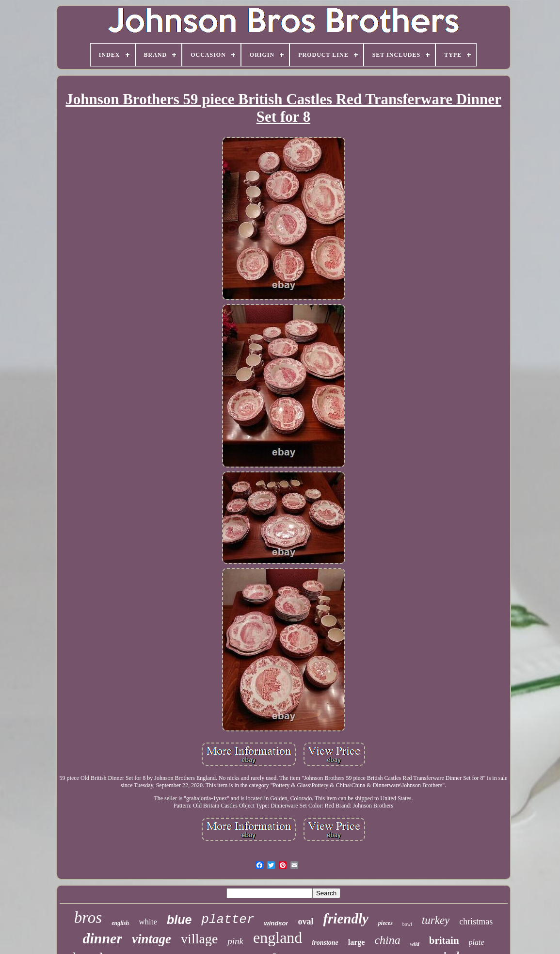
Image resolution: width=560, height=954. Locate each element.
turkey (436, 920)
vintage (152, 939)
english (120, 923)
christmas (476, 922)
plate (477, 942)
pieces (385, 923)
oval (305, 922)
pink (235, 941)
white (148, 922)
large (357, 942)
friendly (345, 919)
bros (88, 918)
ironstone (325, 943)
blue (179, 920)
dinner (102, 938)
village (199, 939)
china (387, 940)
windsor (276, 923)
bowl (407, 924)
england (278, 938)
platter (228, 920)
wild (415, 944)
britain (444, 940)
